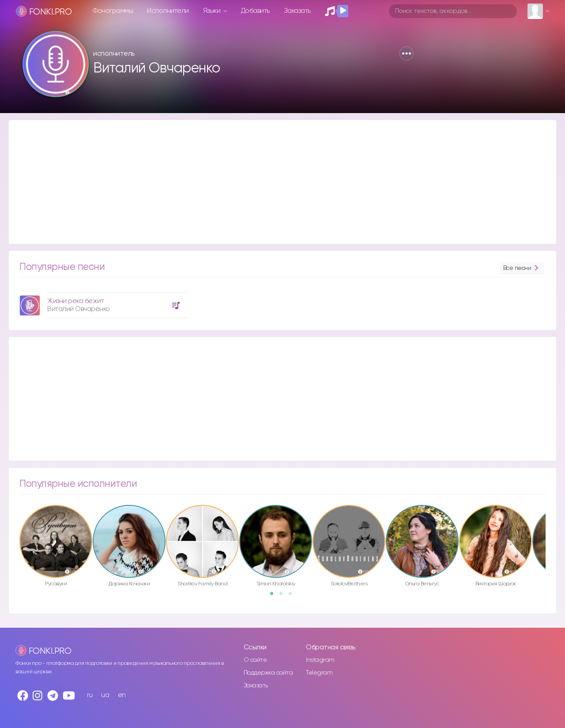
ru (90, 695)
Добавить (255, 11)
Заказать (297, 11)
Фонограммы (113, 11)
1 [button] (275, 596)
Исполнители (168, 11)
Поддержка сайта (268, 673)
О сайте (255, 660)
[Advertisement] (274, 182)
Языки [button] (213, 11)
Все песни (522, 268)
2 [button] (284, 596)
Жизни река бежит (75, 301)
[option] (103, 302)
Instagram (320, 660)
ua (105, 695)
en (122, 695)
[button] (407, 53)
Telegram (319, 673)
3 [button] (293, 596)
